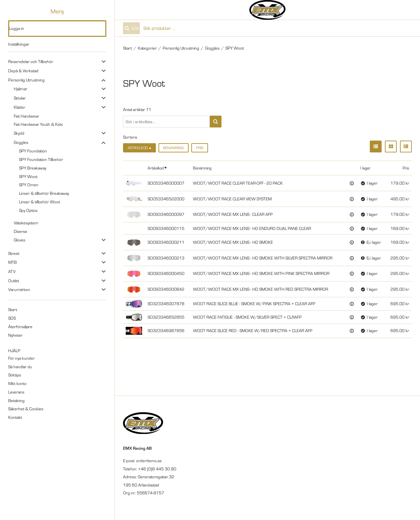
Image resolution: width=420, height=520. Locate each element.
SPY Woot (28, 176)
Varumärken (19, 289)
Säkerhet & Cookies (26, 409)
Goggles (21, 142)
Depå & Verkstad (23, 71)
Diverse (21, 231)
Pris (199, 148)
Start (13, 309)
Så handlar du (20, 367)
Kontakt (15, 417)
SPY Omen (29, 185)
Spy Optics (28, 210)
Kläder (20, 107)
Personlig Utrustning (26, 80)
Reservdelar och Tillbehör (31, 61)
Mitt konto (17, 383)
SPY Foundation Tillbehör (41, 159)
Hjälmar (21, 89)
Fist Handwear (26, 116)
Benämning (173, 148)
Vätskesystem (26, 223)
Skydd (19, 133)
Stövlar (20, 98)
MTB (12, 262)
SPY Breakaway (33, 168)
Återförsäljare (20, 327)
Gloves (20, 240)
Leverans (16, 392)
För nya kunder (21, 358)
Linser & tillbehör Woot (40, 202)
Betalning (16, 400)
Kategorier (147, 48)
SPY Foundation (33, 151)
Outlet (14, 281)
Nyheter (15, 335)
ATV (12, 271)
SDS (12, 318)
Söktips (15, 375)
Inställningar (19, 44)
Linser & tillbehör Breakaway (44, 193)
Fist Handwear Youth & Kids (38, 124)
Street (14, 253)
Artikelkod (156, 168)
